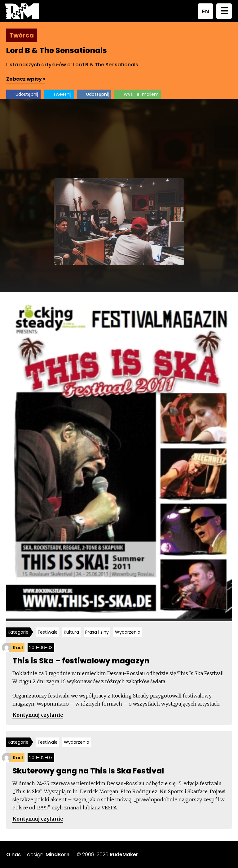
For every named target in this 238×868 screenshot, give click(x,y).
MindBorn (57, 855)
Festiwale (48, 632)
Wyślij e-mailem (141, 94)
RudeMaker (124, 855)
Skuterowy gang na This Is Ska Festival (88, 771)
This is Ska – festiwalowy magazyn (81, 661)
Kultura (71, 632)
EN (206, 11)
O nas (13, 855)
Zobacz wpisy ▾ (26, 79)
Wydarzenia (128, 632)
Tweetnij (62, 94)
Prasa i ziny (97, 632)
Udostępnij (27, 94)
